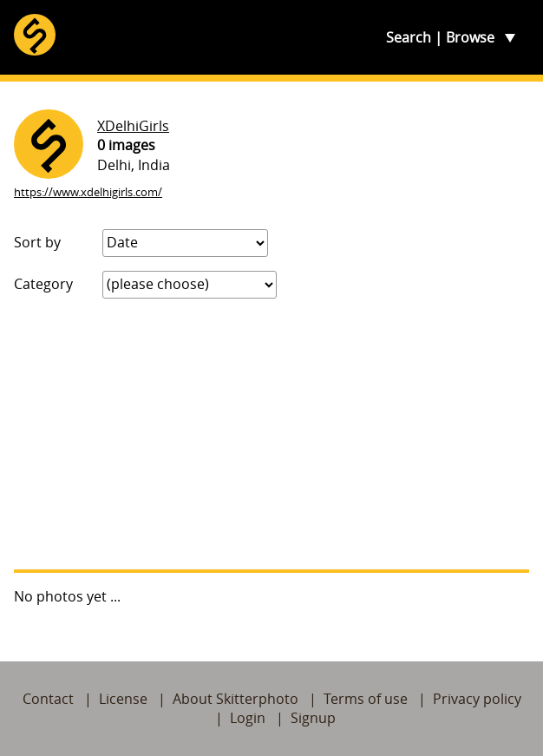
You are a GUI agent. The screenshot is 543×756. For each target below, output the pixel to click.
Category (43, 284)
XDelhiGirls (133, 126)
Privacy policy (477, 699)
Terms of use (366, 699)
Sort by (37, 242)
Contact (48, 699)
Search (409, 37)
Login (248, 718)
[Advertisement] (271, 434)
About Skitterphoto (236, 699)
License (123, 699)
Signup (313, 718)
